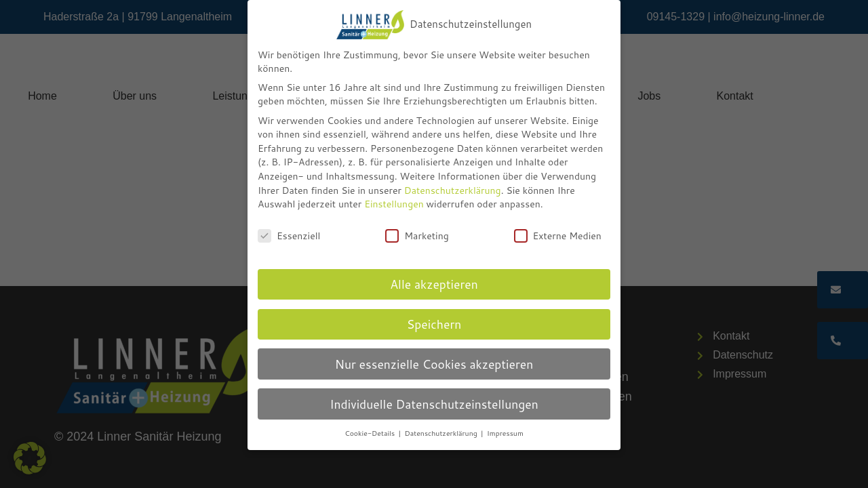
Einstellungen (394, 204)
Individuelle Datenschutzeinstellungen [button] (434, 404)
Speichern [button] (434, 324)
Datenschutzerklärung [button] (442, 433)
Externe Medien (558, 236)
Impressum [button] (505, 433)
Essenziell (289, 236)
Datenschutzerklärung (453, 190)
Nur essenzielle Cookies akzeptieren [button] (434, 364)
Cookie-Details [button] (371, 433)
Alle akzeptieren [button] (434, 284)
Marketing (417, 236)
